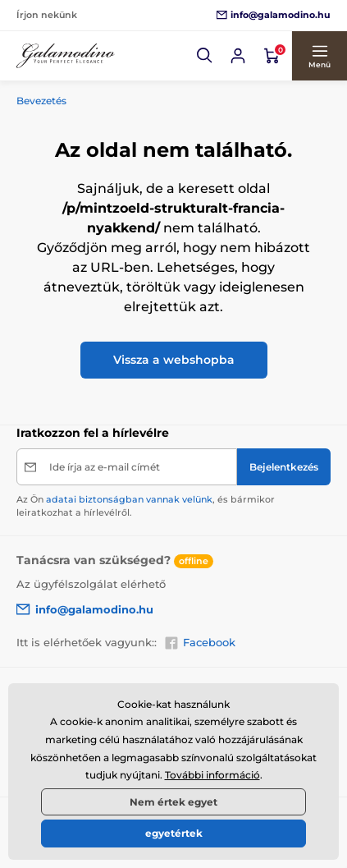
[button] (205, 56)
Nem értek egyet (173, 802)
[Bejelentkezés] (238, 56)
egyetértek (174, 833)
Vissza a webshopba (174, 360)
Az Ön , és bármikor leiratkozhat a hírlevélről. (146, 505)
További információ (212, 775)
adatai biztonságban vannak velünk (129, 499)
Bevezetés (41, 101)
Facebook (200, 643)
